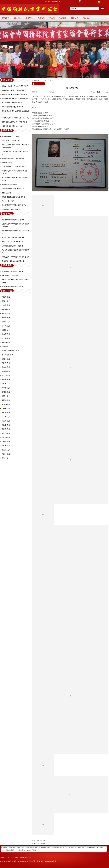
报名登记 (86, 18)
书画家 (52, 18)
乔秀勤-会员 (6, 442)
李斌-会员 (5, 301)
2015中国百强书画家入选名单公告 (13, 107)
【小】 (99, 92)
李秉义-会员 (6, 342)
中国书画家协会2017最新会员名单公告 (15, 167)
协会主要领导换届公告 (9, 185)
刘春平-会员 (6, 305)
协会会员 (45, 80)
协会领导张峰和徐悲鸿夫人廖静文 (13, 220)
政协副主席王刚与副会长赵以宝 (12, 242)
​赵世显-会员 (6, 437)
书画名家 (41, 18)
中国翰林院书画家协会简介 (11, 209)
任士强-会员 (6, 322)
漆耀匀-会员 (6, 400)
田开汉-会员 (6, 417)
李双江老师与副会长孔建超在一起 (13, 261)
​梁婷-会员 (5, 347)
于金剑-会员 (6, 421)
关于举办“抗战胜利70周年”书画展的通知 (15, 99)
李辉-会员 (5, 396)
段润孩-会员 (6, 392)
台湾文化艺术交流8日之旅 (10, 141)
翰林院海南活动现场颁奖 (10, 276)
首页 (39, 80)
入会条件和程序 (7, 163)
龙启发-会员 (6, 359)
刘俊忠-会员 (6, 297)
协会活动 (75, 18)
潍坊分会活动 (6, 193)
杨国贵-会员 (6, 371)
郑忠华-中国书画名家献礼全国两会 (13, 197)
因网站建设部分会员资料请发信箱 (13, 158)
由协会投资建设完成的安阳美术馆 (13, 189)
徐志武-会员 (6, 367)
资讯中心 (29, 18)
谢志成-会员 (6, 433)
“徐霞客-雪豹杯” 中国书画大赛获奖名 (14, 94)
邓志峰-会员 (6, 334)
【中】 (103, 92)
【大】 (107, 92)
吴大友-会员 (6, 375)
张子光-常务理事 (7, 355)
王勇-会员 (5, 458)
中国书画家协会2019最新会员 (12, 136)
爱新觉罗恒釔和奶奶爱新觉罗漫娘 (13, 238)
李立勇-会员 (6, 384)
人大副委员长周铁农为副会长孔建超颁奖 (15, 257)
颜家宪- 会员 (6, 330)
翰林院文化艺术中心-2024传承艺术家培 (15, 86)
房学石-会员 (6, 380)
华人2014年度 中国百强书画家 (12, 103)
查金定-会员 (6, 318)
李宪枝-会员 (6, 413)
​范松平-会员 (6, 409)
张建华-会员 (6, 309)
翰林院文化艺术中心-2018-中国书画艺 (14, 122)
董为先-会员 (6, 404)
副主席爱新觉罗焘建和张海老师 (12, 246)
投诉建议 (63, 18)
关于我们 (18, 18)
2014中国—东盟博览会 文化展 (12, 126)
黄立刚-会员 (6, 446)
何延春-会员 (6, 363)
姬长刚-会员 (6, 425)
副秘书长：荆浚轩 (42, 841)
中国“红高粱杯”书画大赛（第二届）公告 (15, 118)
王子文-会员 (6, 326)
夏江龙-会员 (6, 313)
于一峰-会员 (6, 338)
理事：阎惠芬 (41, 843)
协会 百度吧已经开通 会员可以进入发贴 (15, 205)
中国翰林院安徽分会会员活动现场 (13, 271)
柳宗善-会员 (6, 388)
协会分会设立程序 (8, 201)
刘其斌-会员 (6, 454)
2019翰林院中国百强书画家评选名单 (14, 90)
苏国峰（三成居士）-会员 (10, 351)
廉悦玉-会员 (6, 429)
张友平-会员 (6, 450)
